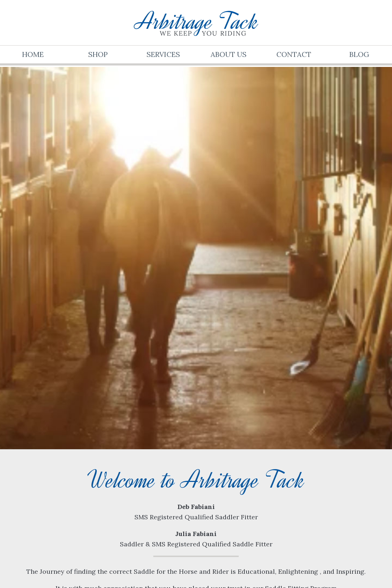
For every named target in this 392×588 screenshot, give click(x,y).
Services (163, 54)
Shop (98, 54)
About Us (229, 54)
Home (33, 54)
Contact (294, 54)
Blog (359, 54)
